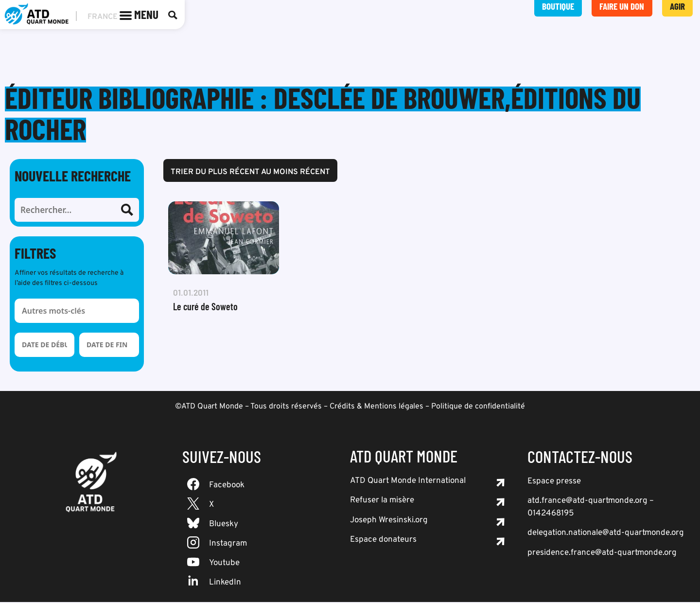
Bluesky (224, 525)
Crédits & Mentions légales (376, 408)
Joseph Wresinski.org (389, 521)
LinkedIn (225, 584)
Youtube (224, 564)
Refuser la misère (382, 501)
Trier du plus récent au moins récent (250, 173)
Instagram (228, 545)
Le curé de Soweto (205, 307)
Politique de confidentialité (478, 408)
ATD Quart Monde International (408, 482)
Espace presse (554, 482)
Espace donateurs (383, 541)
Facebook (227, 486)
